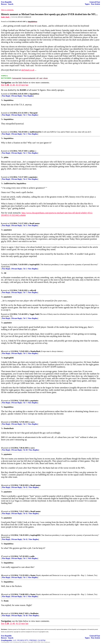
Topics (87, 4)
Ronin (33, 575)
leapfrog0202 (35, 265)
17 (2, 556)
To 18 (25, 616)
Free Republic (6, 2)
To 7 (25, 293)
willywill (33, 290)
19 (2, 594)
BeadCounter (35, 223)
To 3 (25, 226)
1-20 (7, 85)
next (23, 85)
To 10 (25, 450)
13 (2, 448)
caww (33, 422)
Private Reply (17, 96)
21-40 (12, 85)
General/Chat (95, 2)
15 (2, 511)
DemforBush (35, 351)
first (3, 85)
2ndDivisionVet (35, 132)
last (27, 85)
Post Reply (6, 96)
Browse (4, 4)
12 (2, 422)
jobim (32, 151)
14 (2, 485)
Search (11, 4)
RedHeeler (35, 613)
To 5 (25, 269)
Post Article (95, 4)
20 (2, 613)
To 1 (25, 115)
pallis (33, 556)
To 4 (25, 179)
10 (2, 351)
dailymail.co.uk (28, 70)
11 (2, 401)
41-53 (18, 85)
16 (2, 535)
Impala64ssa (34, 94)
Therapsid (34, 113)
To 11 (25, 487)
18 (2, 575)
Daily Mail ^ (6, 17)
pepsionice (33, 177)
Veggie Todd (34, 314)
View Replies (28, 96)
